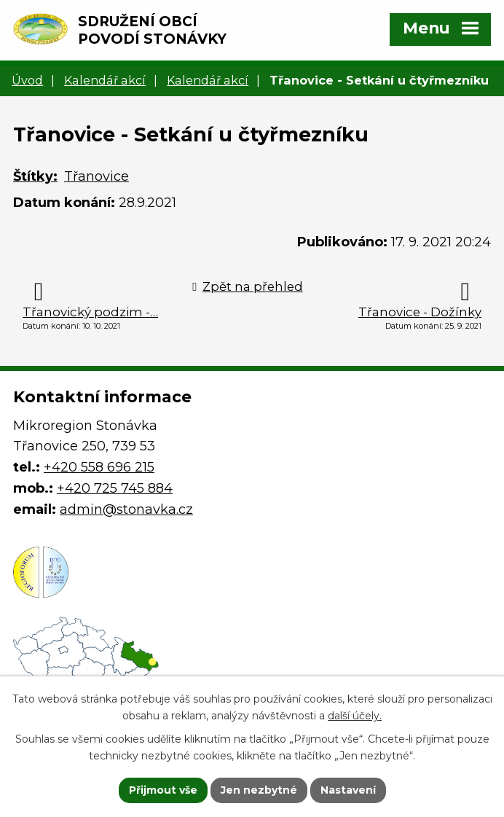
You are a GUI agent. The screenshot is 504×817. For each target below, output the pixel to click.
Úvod (27, 80)
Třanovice (97, 176)
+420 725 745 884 (115, 488)
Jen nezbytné (259, 790)
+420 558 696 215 (99, 467)
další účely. (355, 716)
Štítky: (35, 176)
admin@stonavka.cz (126, 509)
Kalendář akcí (105, 80)
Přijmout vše (163, 790)
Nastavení (348, 790)
